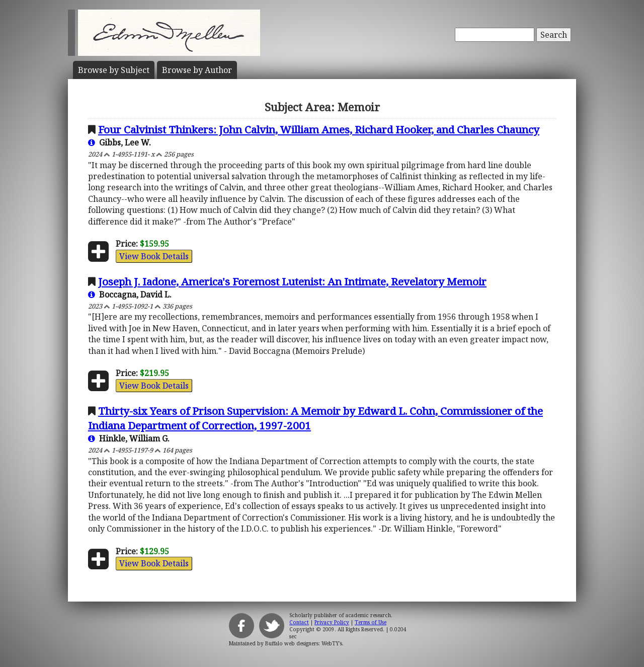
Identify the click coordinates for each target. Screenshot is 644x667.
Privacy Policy (332, 622)
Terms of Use (371, 622)
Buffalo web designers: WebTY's (304, 643)
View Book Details (154, 256)
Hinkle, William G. (129, 438)
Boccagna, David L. (130, 294)
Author (197, 70)
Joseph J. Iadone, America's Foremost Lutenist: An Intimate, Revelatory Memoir (292, 281)
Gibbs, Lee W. (119, 142)
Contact (299, 622)
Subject (114, 70)
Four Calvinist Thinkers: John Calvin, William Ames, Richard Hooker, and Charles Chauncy (319, 129)
